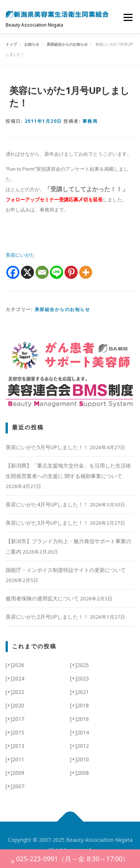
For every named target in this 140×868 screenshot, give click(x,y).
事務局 (90, 121)
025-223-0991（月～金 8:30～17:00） (70, 860)
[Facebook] (13, 272)
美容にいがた (20, 255)
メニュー (128, 17)
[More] (86, 272)
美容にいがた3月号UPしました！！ (47, 523)
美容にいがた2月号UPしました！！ (47, 617)
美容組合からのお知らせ (63, 309)
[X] (27, 272)
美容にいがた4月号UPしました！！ (47, 504)
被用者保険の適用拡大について (42, 598)
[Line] (57, 272)
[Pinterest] (71, 272)
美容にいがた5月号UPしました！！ (47, 447)
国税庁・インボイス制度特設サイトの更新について (66, 570)
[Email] (42, 272)
